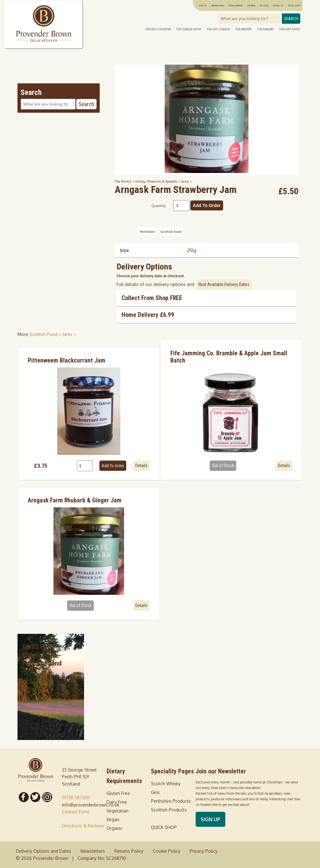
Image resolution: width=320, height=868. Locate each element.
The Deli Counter (158, 29)
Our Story (264, 5)
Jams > (187, 181)
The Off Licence (218, 29)
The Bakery (265, 29)
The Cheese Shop (188, 29)
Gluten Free (118, 793)
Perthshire (147, 232)
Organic (115, 828)
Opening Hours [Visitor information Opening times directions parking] (218, 5)
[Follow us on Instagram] (47, 797)
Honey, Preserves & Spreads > (158, 181)
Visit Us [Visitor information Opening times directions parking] (203, 5)
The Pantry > (125, 181)
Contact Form (76, 812)
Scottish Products (169, 810)
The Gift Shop (289, 29)
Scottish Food (171, 232)
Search (291, 19)
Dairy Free (117, 802)
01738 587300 (76, 798)
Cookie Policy (167, 851)
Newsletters (93, 851)
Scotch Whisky (166, 784)
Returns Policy (129, 851)
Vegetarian (117, 811)
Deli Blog (251, 5)
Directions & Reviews (83, 826)
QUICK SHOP (294, 5)
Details (141, 466)
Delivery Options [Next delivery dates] (236, 5)
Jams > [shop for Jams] (69, 334)
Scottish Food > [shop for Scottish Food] (46, 334)
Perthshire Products (171, 801)
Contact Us (278, 5)
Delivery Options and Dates (44, 851)
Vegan (113, 819)
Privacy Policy (204, 851)
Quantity (159, 206)
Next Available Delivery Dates (224, 284)
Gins (155, 792)
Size (124, 250)
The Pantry (243, 29)
